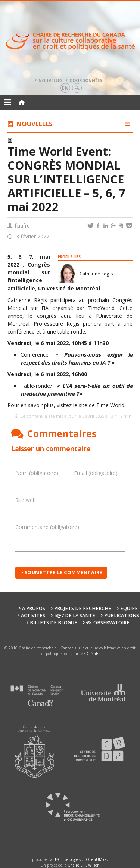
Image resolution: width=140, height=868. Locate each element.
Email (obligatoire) (96, 473)
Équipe (129, 608)
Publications (122, 616)
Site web (26, 500)
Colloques (30, 141)
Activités (33, 616)
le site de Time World (98, 405)
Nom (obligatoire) (37, 473)
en (65, 88)
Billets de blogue (54, 623)
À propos (34, 608)
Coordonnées (86, 80)
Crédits (93, 654)
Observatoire (108, 623)
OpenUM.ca (96, 859)
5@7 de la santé (75, 616)
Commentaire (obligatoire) (47, 527)
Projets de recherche (83, 608)
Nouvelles (51, 80)
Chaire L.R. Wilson (84, 865)
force (69, 859)
